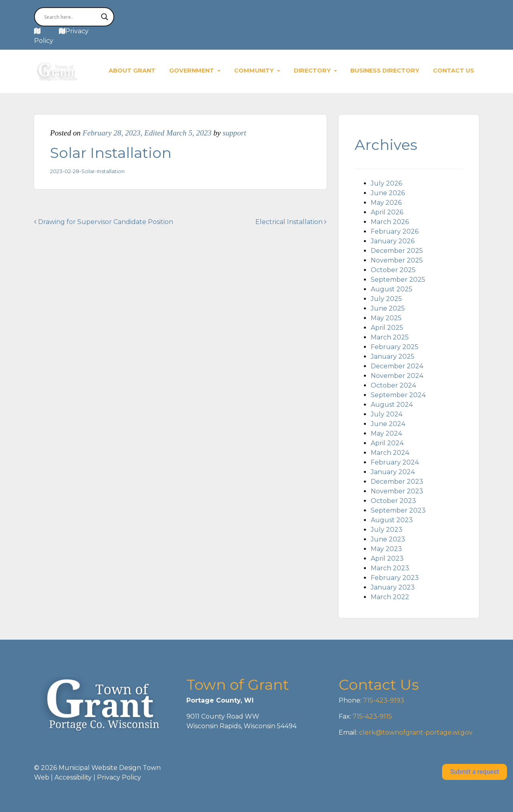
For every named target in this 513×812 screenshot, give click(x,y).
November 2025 (397, 260)
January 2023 (393, 587)
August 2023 (392, 520)
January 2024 (393, 472)
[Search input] (71, 17)
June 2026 (388, 193)
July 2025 (386, 299)
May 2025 (386, 318)
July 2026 (386, 183)
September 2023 (398, 510)
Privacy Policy (119, 777)
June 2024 (388, 424)
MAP (50, 31)
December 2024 (397, 366)
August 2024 (392, 405)
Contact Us (453, 71)
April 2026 (387, 212)
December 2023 (397, 482)
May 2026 (386, 203)
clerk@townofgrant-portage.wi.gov (415, 732)
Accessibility (73, 777)
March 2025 (390, 337)
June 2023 (388, 539)
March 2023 (390, 568)
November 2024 (397, 376)
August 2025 (392, 289)
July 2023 (387, 530)
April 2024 (387, 443)
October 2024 (393, 385)
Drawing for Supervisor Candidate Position (104, 222)
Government (192, 71)
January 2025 (393, 357)
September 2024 (398, 395)
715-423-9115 (372, 716)
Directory (313, 71)
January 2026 (393, 241)
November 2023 (397, 491)
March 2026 (390, 222)
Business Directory (385, 71)
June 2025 (388, 308)
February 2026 (395, 231)
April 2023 (387, 559)
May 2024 (386, 433)
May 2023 (386, 549)
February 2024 (395, 462)
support (234, 133)
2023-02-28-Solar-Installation (87, 171)
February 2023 (395, 578)
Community (255, 71)
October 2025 (393, 270)
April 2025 (387, 328)
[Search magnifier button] (105, 17)
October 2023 (393, 501)
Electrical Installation (291, 222)
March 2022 (390, 597)
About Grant (132, 71)
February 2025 (395, 347)
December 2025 (397, 251)
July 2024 (387, 414)
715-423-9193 (383, 700)
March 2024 (390, 453)
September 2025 (398, 280)
